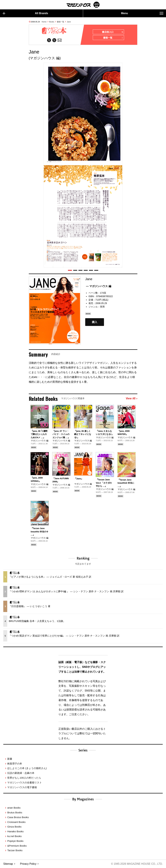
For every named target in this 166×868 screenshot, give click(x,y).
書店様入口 (112, 32)
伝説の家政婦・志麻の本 (21, 773)
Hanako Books (15, 832)
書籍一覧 (61, 22)
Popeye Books (15, 841)
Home (44, 22)
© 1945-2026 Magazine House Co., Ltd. (137, 864)
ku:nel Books (14, 836)
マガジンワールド (83, 5)
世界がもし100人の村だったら (24, 778)
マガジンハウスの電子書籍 (22, 787)
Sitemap (8, 864)
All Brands (25, 13)
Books (52, 22)
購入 (95, 322)
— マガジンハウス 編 (99, 286)
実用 (102, 307)
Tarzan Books (15, 851)
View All (132, 399)
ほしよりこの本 (27, 768)
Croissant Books (16, 822)
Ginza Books (14, 827)
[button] (70, 270)
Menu (142, 13)
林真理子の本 (15, 764)
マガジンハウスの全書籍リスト (25, 783)
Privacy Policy (28, 864)
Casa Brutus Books (18, 817)
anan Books (14, 808)
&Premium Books (17, 846)
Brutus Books (15, 813)
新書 (10, 759)
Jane (69, 22)
